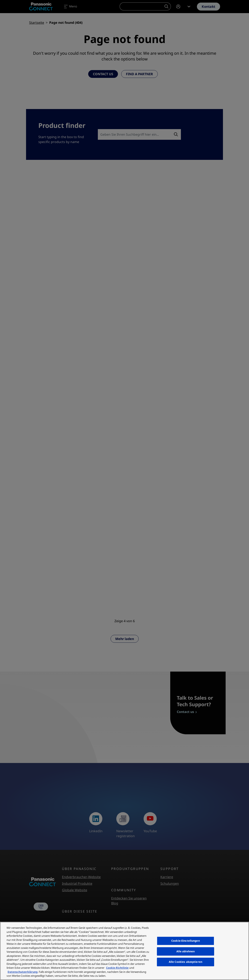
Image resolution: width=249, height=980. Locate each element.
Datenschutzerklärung (23, 972)
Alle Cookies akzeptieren (186, 962)
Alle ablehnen (186, 951)
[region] (124, 951)
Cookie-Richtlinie (117, 968)
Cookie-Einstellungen (186, 941)
